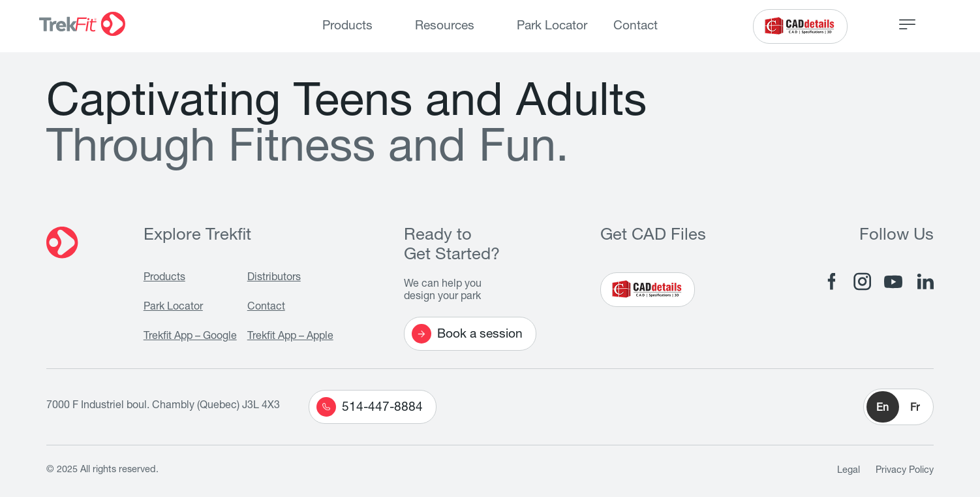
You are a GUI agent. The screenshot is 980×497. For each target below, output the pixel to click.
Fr (915, 409)
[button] (898, 407)
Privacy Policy (905, 471)
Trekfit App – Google (190, 337)
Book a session (467, 334)
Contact (635, 26)
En (882, 409)
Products (347, 26)
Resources (445, 26)
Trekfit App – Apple (290, 337)
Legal (849, 471)
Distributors (274, 278)
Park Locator (552, 26)
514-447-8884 (370, 407)
